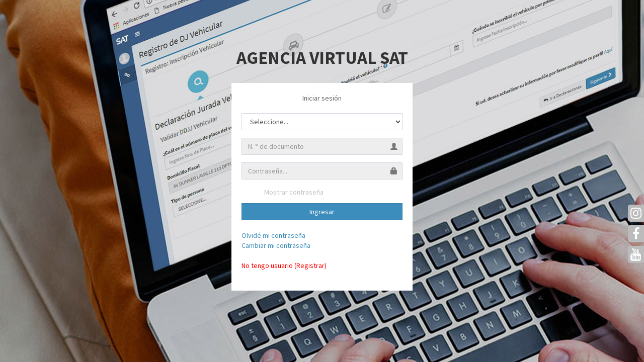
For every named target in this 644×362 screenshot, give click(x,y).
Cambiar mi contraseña (276, 245)
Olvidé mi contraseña (273, 235)
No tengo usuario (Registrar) (284, 265)
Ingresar (322, 212)
